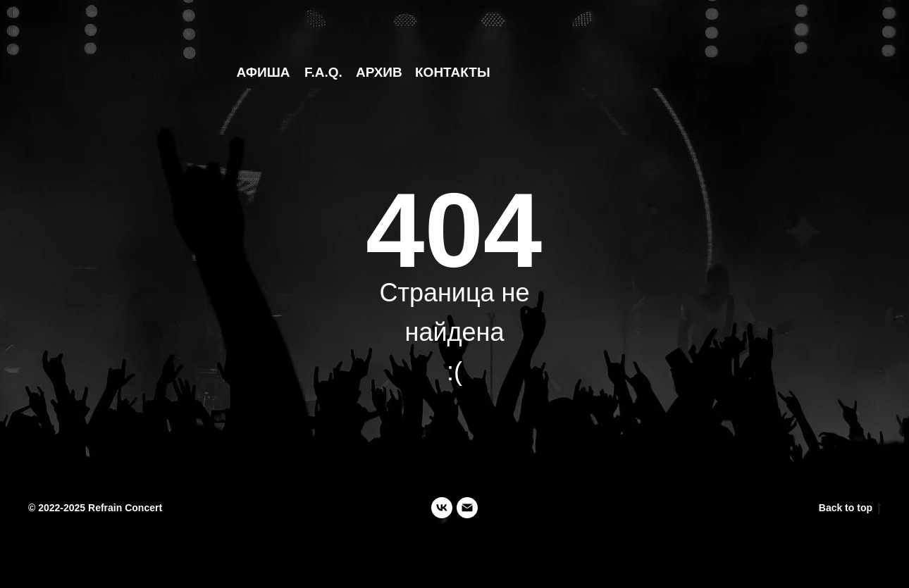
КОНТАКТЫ (453, 72)
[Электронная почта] (467, 508)
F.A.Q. (323, 72)
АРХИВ (379, 72)
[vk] (442, 508)
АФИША (264, 72)
